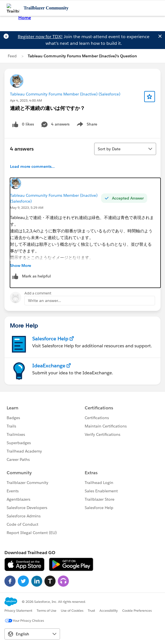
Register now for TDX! (40, 37)
